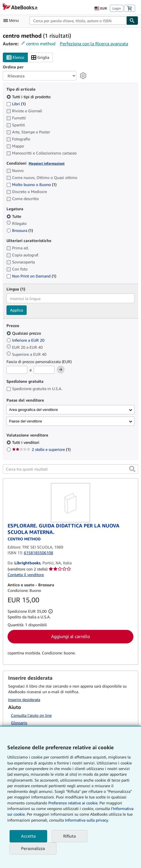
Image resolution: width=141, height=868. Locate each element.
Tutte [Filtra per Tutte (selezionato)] (14, 216)
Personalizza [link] (33, 848)
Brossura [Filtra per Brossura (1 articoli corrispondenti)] (20, 230)
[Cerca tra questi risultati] (70, 469)
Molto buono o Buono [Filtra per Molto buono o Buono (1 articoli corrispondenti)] (31, 184)
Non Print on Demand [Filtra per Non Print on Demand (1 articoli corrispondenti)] (31, 276)
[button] (132, 469)
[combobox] (78, 21)
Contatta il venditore (26, 575)
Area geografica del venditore (33, 410)
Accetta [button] (28, 836)
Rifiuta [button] (70, 836)
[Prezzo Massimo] (44, 370)
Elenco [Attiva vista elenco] (15, 58)
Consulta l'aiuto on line (31, 715)
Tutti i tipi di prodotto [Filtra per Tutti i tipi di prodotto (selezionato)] (29, 97)
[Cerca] (132, 21)
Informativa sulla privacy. (87, 820)
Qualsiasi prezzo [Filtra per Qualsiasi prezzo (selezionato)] (24, 333)
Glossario (19, 723)
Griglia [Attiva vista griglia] (40, 58)
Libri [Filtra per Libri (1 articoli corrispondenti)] (16, 104)
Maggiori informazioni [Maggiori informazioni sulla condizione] (47, 163)
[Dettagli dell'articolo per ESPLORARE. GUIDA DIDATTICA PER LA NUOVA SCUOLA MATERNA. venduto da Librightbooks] (70, 503)
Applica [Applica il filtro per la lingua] (17, 310)
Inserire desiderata (24, 700)
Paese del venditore (26, 421)
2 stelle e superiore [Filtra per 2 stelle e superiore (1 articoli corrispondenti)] (41, 449)
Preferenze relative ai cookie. (73, 803)
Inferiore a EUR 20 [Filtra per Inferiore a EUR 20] (26, 340)
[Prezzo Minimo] (17, 370)
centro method (41, 44)
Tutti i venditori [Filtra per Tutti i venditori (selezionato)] (26, 442)
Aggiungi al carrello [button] (70, 636)
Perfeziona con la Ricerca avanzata (94, 44)
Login (117, 8)
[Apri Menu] (12, 21)
